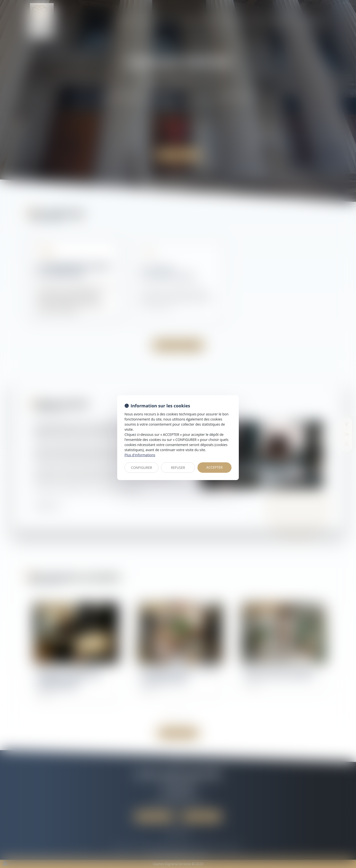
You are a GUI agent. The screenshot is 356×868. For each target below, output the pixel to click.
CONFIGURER (142, 468)
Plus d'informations (140, 455)
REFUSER (178, 468)
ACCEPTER (215, 467)
